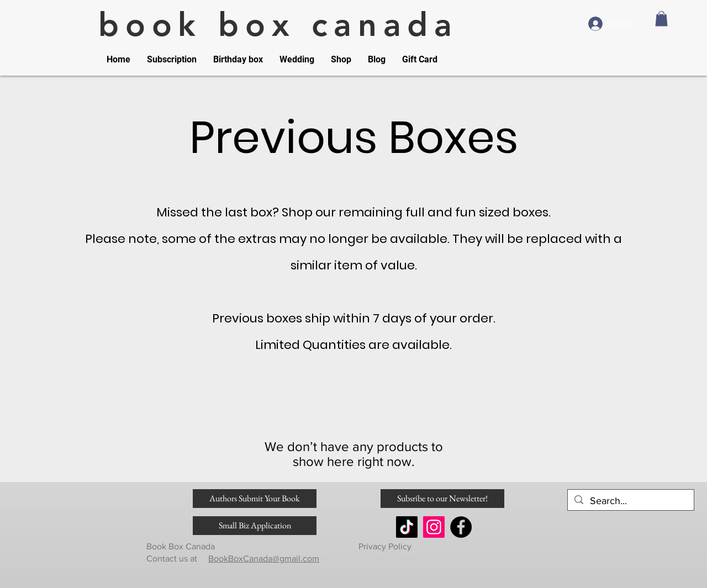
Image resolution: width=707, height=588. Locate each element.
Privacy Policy (384, 546)
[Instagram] (434, 527)
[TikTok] (407, 527)
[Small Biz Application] (255, 526)
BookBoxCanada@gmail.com (264, 558)
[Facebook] (461, 527)
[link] (661, 18)
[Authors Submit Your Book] (255, 499)
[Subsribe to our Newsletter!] (442, 499)
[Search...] (630, 501)
